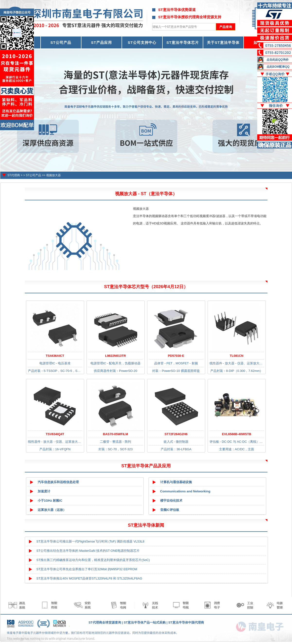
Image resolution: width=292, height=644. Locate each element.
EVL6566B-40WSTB (237, 434)
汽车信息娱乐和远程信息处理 (58, 482)
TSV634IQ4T (55, 434)
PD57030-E (176, 356)
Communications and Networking (185, 491)
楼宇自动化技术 (171, 501)
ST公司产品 (61, 42)
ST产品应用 (101, 42)
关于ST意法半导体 (223, 42)
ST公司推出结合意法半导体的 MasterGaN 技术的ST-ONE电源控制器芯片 (88, 551)
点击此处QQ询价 (278, 60)
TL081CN (237, 356)
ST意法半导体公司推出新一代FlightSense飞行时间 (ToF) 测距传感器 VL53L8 (90, 541)
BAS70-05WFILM (115, 434)
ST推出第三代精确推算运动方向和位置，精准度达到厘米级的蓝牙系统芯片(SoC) (93, 560)
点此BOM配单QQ (278, 67)
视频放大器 (53, 175)
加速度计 (44, 491)
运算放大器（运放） (52, 510)
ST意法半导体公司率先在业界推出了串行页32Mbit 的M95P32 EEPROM (87, 569)
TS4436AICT (55, 356)
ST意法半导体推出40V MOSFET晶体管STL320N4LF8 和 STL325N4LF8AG (89, 578)
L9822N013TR (115, 356)
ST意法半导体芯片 (182, 42)
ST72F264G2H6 (176, 434)
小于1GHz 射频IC (50, 501)
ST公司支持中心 (142, 42)
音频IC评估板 (170, 510)
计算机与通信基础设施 (176, 482)
